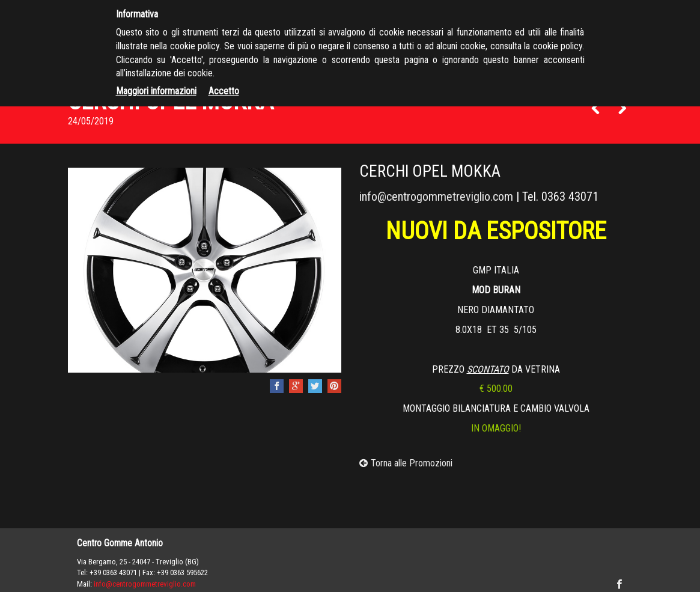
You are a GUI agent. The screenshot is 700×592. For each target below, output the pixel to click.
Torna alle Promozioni (406, 463)
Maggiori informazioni (156, 91)
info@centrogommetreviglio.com (436, 197)
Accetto (224, 91)
